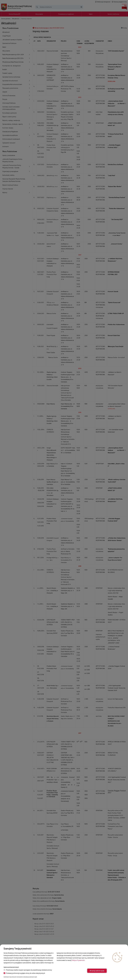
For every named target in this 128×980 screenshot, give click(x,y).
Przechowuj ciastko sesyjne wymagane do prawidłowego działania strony (28, 970)
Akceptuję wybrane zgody (97, 971)
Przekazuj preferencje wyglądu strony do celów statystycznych (24, 973)
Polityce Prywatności (78, 960)
